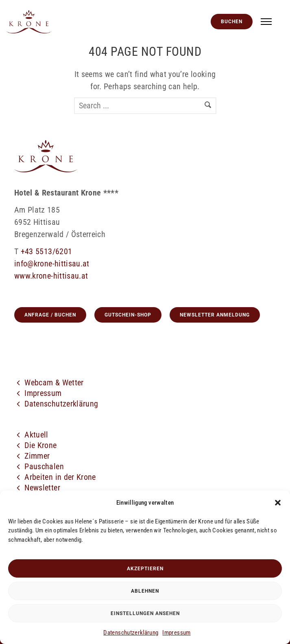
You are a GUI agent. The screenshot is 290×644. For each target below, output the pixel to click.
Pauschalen (44, 466)
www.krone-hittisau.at (51, 276)
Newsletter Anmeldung (215, 315)
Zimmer (37, 456)
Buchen (232, 22)
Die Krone (40, 445)
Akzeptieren (145, 569)
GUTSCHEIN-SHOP (128, 315)
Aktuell (36, 435)
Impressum (176, 633)
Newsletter (42, 488)
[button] (278, 503)
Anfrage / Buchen (50, 315)
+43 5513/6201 (47, 251)
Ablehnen (145, 591)
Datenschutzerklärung (131, 633)
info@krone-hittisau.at (52, 264)
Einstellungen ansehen (145, 613)
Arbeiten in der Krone (60, 477)
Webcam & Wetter (54, 382)
